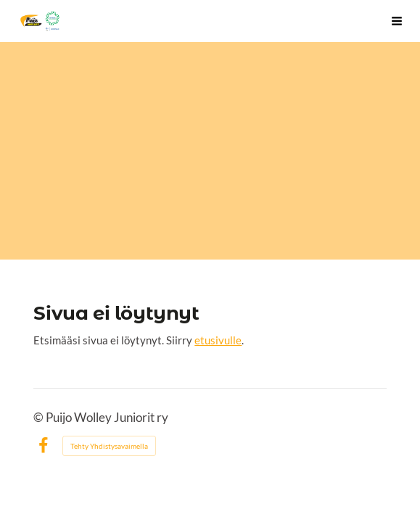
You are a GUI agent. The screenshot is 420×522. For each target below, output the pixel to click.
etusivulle (218, 340)
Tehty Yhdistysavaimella (109, 446)
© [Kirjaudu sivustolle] (40, 418)
